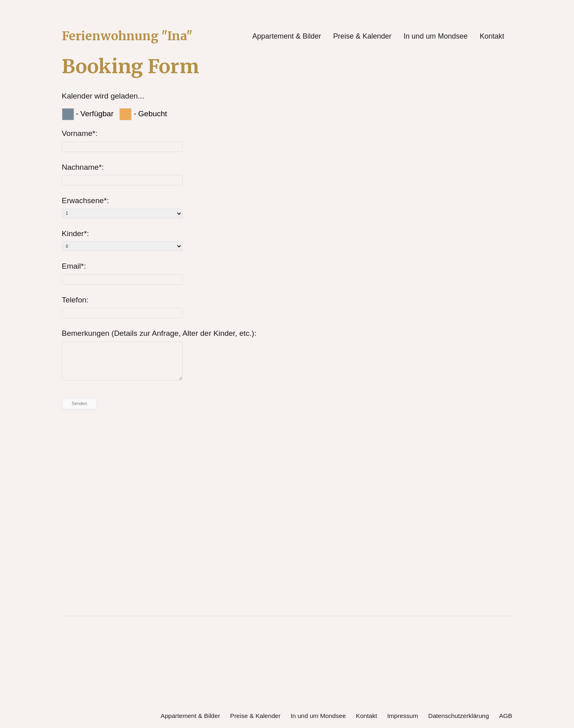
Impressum (400, 715)
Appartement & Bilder (287, 36)
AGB (506, 715)
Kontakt (492, 36)
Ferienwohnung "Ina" (132, 36)
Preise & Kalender (362, 36)
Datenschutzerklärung (457, 715)
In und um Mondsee (435, 36)
